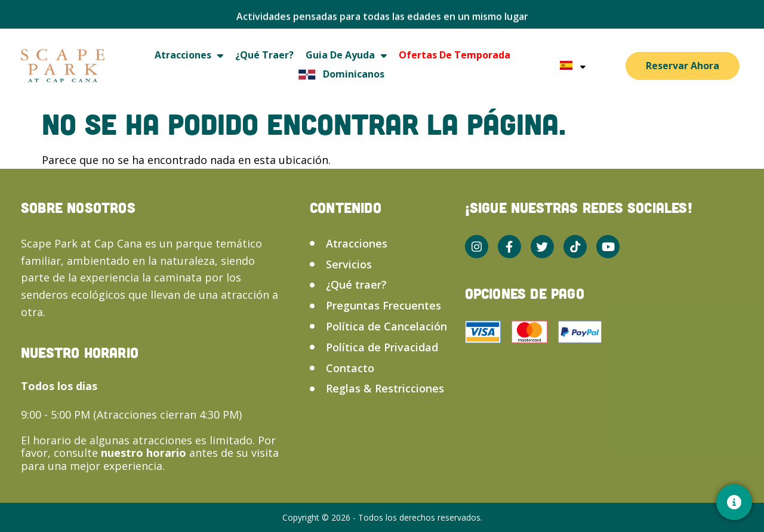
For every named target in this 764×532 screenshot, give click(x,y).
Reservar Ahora (683, 66)
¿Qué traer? (264, 55)
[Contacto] (734, 502)
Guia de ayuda (346, 55)
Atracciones (189, 55)
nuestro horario (145, 453)
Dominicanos (338, 74)
